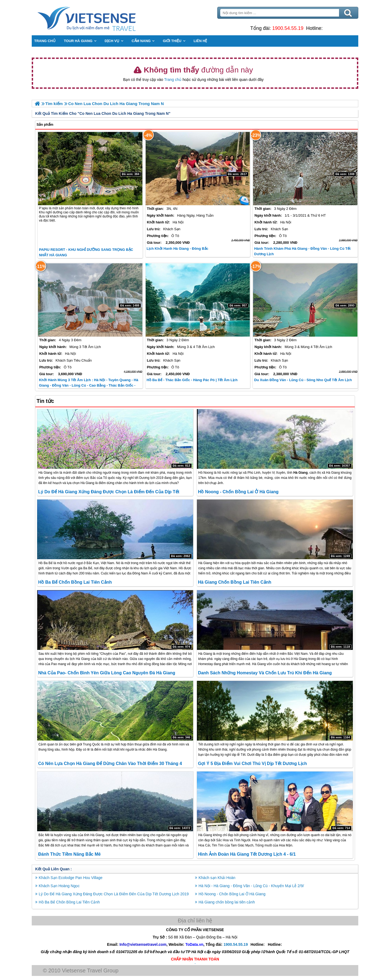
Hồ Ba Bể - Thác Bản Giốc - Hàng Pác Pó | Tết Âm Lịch (192, 380)
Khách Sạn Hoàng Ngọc (60, 886)
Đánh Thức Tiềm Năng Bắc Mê (70, 854)
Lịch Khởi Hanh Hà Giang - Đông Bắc (178, 249)
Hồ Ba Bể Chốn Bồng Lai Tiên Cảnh (76, 582)
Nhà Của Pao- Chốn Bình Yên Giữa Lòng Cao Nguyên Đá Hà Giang (107, 673)
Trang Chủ (101, 18)
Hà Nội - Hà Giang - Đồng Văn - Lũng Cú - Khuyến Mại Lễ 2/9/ (251, 886)
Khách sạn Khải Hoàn (217, 877)
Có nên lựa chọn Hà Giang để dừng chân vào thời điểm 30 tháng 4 (111, 764)
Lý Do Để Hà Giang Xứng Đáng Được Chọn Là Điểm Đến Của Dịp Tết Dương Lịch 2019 (114, 894)
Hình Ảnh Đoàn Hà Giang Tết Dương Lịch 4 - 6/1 (247, 854)
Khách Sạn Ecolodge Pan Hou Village (71, 877)
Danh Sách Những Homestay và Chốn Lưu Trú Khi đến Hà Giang (265, 673)
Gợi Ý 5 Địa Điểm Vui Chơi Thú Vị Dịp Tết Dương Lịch (252, 764)
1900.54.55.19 (287, 28)
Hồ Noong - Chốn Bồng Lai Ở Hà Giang (238, 491)
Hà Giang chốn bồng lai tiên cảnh (235, 582)
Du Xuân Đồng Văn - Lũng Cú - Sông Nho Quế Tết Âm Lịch (303, 380)
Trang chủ (173, 80)
